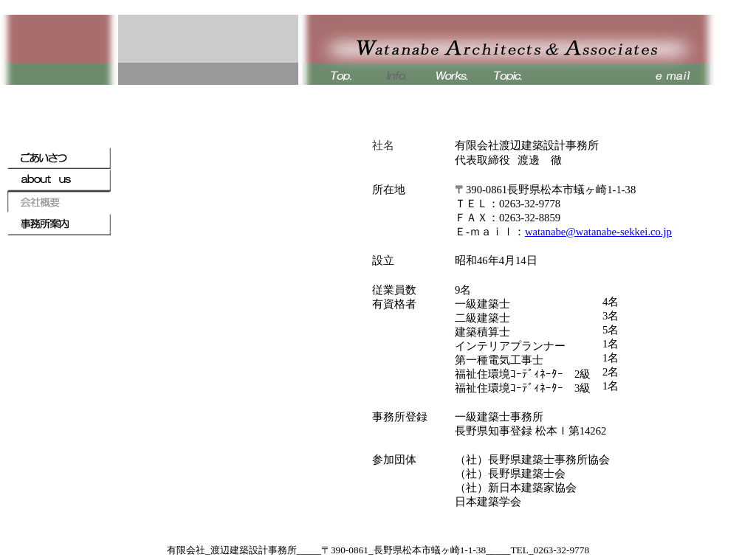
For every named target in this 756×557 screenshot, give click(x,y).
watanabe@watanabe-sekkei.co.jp (598, 232)
